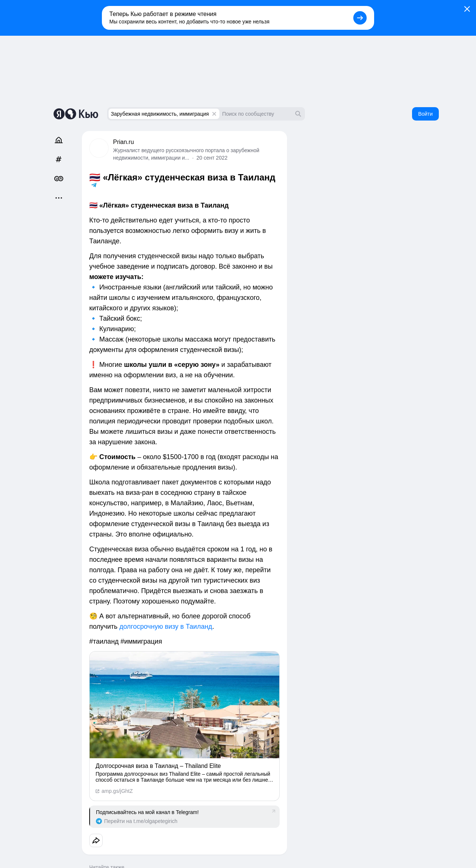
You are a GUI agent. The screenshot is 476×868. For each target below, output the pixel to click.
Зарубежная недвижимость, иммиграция (160, 114)
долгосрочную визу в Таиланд (166, 627)
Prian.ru (123, 142)
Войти (425, 114)
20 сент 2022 (212, 158)
